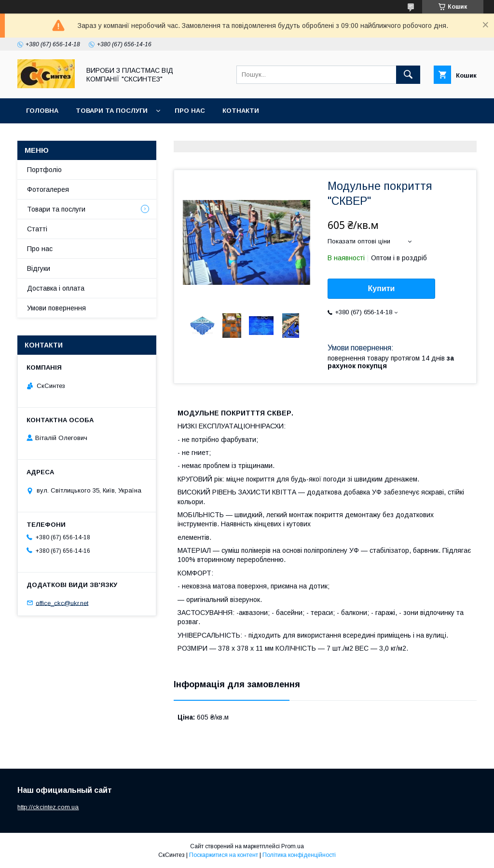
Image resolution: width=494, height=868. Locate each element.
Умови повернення (56, 308)
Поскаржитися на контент (224, 855)
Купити (382, 288)
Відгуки (39, 268)
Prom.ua (293, 846)
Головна (42, 111)
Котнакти (241, 111)
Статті (37, 229)
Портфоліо (44, 170)
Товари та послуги (112, 111)
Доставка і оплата (56, 288)
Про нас (190, 111)
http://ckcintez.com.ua (48, 807)
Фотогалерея (48, 189)
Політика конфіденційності (299, 855)
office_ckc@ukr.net (62, 603)
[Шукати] (408, 75)
